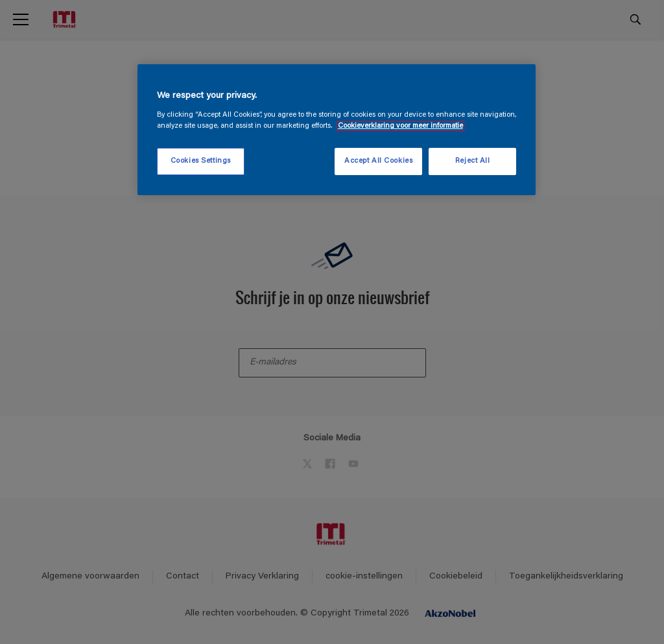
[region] (337, 130)
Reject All (473, 161)
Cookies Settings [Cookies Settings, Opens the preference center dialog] (201, 161)
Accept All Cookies (378, 161)
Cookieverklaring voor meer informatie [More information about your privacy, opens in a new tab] (400, 126)
